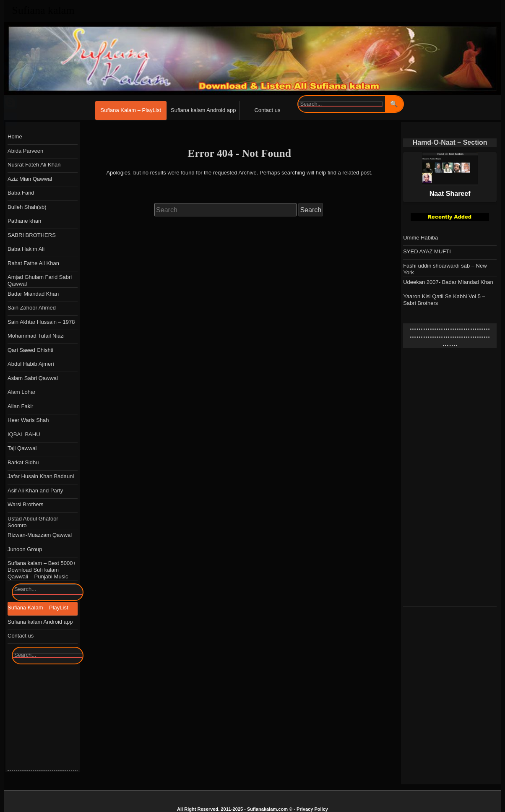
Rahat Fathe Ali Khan (33, 263)
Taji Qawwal (22, 448)
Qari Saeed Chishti (30, 350)
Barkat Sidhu (23, 462)
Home (15, 137)
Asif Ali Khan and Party (35, 491)
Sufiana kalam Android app (203, 110)
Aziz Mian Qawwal (30, 179)
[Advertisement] (454, 479)
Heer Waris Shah (28, 420)
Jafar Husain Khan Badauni (41, 476)
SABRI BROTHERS (32, 235)
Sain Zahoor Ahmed (32, 308)
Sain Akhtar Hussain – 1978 (41, 322)
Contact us (267, 110)
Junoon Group (25, 549)
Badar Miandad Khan (33, 294)
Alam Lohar (21, 392)
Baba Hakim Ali (26, 249)
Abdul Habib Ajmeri (31, 364)
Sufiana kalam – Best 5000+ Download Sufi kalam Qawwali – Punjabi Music (42, 570)
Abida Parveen (25, 151)
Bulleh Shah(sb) (27, 207)
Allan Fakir (20, 406)
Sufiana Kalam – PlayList (131, 110)
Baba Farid (21, 193)
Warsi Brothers (25, 504)
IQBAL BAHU (24, 434)
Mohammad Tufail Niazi (36, 336)
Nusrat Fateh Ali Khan (34, 165)
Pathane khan (24, 221)
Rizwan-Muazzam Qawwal (40, 535)
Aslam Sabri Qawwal (33, 378)
